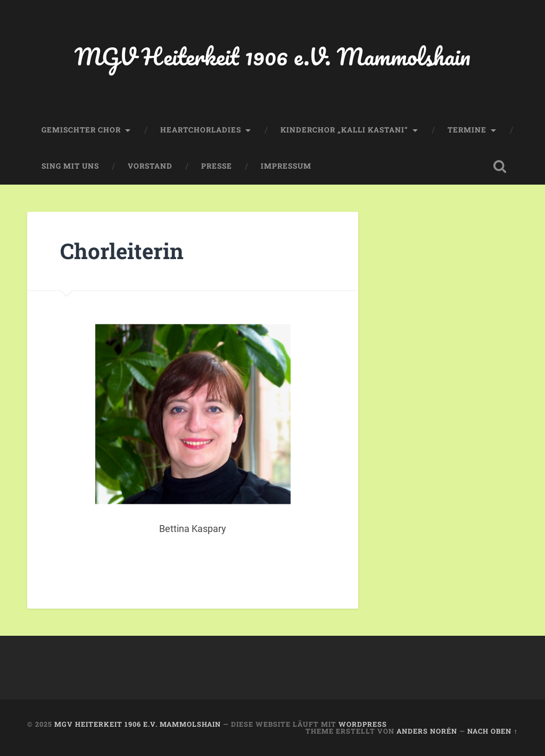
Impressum (286, 166)
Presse (217, 166)
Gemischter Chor (81, 130)
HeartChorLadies (201, 130)
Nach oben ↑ (492, 731)
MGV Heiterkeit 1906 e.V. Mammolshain (272, 56)
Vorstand (150, 166)
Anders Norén (427, 731)
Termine (467, 130)
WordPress (363, 724)
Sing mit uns (70, 166)
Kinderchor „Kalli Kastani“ (344, 130)
